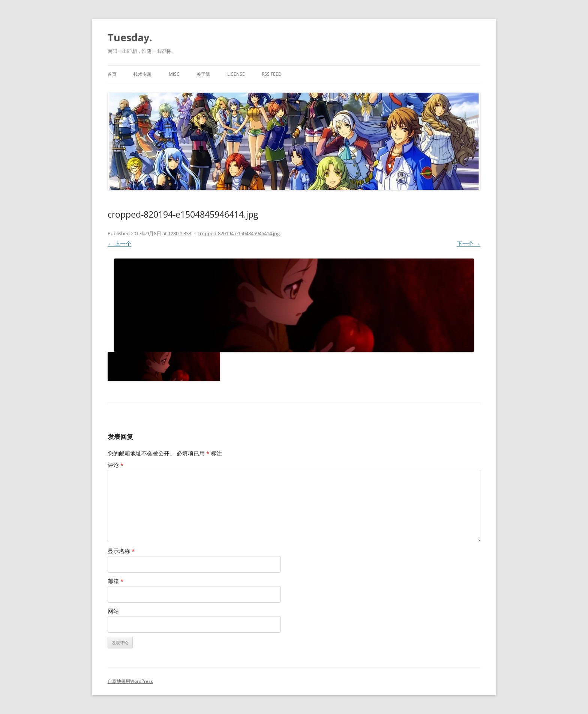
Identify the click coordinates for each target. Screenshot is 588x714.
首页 (112, 74)
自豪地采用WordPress (130, 681)
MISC (174, 74)
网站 (113, 611)
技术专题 (142, 74)
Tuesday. (130, 37)
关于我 (203, 74)
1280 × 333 (180, 233)
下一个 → (469, 244)
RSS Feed (272, 74)
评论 (115, 465)
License (236, 74)
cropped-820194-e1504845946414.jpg (239, 233)
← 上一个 (120, 244)
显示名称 (121, 551)
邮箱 (115, 581)
